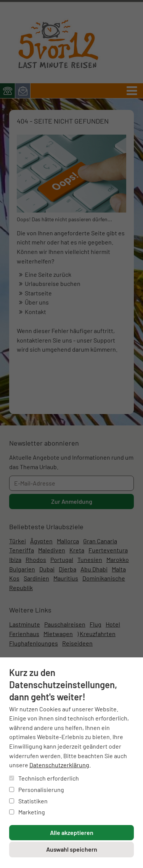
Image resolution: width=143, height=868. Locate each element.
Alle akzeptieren (72, 832)
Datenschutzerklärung (59, 765)
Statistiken (28, 801)
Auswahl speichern (72, 849)
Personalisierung (37, 789)
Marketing (27, 812)
